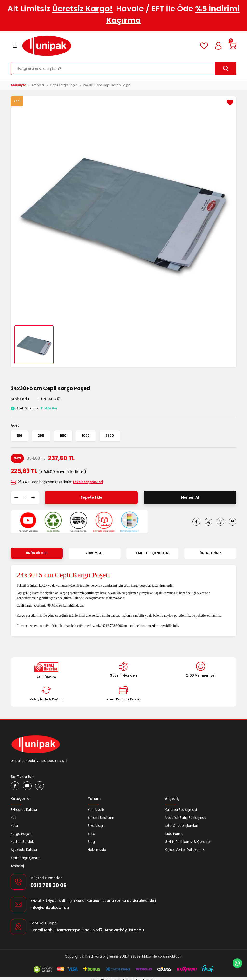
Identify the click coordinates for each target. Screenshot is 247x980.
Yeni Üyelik (96, 810)
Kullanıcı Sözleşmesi (181, 810)
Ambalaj (17, 866)
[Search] (123, 68)
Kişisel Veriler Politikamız (185, 850)
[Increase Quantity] (35, 498)
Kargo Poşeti (21, 834)
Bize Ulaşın (96, 826)
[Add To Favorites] (230, 102)
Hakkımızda (97, 850)
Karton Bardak (22, 842)
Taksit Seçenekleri (152, 553)
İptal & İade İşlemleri (182, 826)
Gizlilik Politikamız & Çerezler (188, 842)
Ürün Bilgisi (37, 553)
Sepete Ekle (91, 497)
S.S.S (91, 834)
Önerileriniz (210, 553)
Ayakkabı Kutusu (24, 850)
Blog (91, 842)
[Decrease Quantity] (14, 498)
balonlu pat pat (110, 616)
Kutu (14, 826)
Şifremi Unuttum (101, 818)
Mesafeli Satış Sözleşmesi (186, 818)
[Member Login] (218, 46)
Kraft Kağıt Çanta (25, 858)
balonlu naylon (163, 616)
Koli (13, 818)
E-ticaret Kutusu (24, 810)
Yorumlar (95, 553)
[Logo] (47, 46)
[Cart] (233, 46)
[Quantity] (25, 498)
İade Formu (174, 834)
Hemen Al (190, 497)
